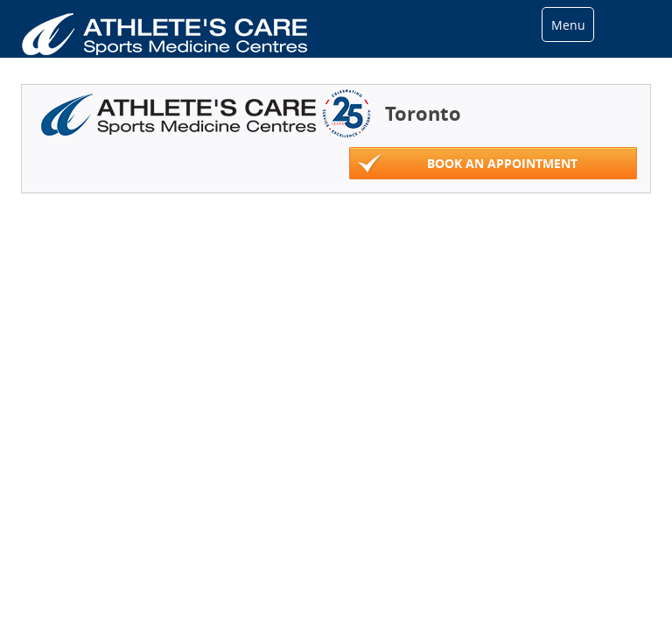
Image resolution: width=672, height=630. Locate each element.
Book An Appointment (468, 164)
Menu (568, 25)
